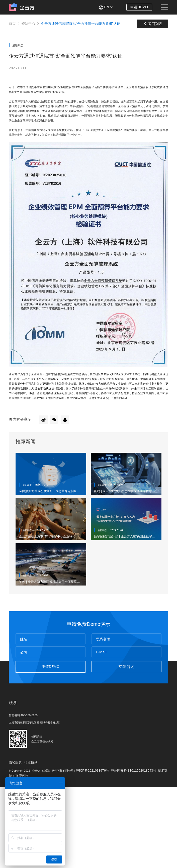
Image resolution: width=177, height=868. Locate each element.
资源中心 (29, 25)
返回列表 (152, 25)
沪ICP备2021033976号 (105, 849)
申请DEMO (137, 7)
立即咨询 (126, 727)
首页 (13, 25)
